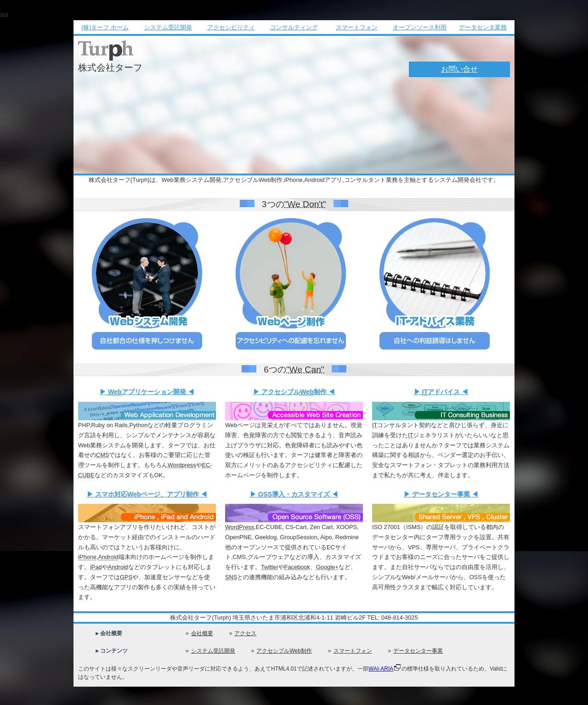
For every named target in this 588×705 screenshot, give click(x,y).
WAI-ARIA (381, 669)
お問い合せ (459, 69)
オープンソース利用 (420, 27)
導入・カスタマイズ (294, 494)
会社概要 (202, 633)
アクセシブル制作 (294, 392)
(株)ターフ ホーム (105, 27)
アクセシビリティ (231, 27)
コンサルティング (294, 27)
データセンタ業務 (483, 27)
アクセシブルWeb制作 (284, 651)
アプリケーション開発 (147, 392)
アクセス (245, 633)
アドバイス (441, 392)
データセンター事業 (441, 494)
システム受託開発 (168, 27)
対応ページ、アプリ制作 (147, 494)
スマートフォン (357, 27)
